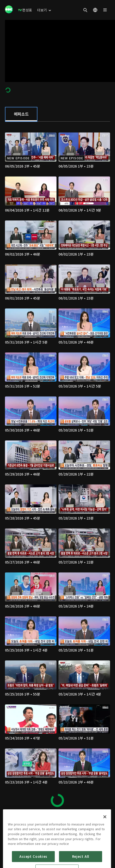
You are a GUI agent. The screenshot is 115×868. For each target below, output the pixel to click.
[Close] (105, 834)
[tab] (21, 114)
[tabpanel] (57, 467)
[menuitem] (25, 10)
